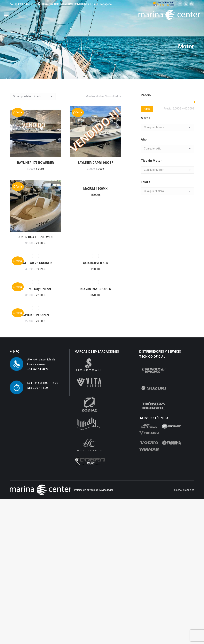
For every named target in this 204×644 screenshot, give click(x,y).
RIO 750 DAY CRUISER (95, 289)
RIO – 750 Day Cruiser (35, 289)
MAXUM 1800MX (95, 189)
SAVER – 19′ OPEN (35, 315)
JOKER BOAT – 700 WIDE (35, 237)
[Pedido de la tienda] (33, 96)
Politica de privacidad (86, 490)
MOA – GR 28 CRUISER (35, 263)
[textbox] (154, 127)
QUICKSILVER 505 (95, 263)
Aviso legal (106, 490)
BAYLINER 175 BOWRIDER (35, 163)
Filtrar (147, 109)
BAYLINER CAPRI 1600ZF (95, 163)
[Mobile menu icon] (6, 14)
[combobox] (168, 127)
